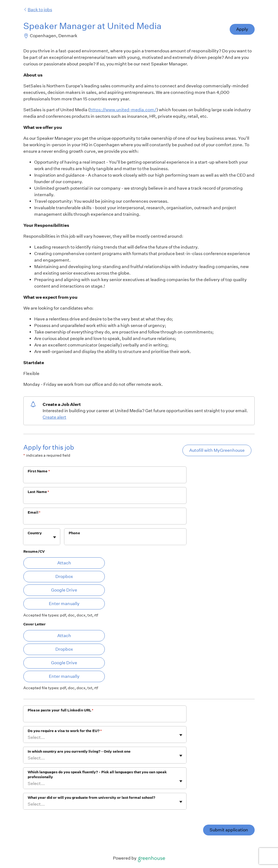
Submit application (229, 830)
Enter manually (64, 604)
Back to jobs (38, 10)
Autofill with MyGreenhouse (217, 450)
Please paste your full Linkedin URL (61, 710)
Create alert (54, 417)
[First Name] (105, 478)
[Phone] (125, 540)
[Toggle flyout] (55, 537)
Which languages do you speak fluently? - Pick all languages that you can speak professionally (97, 775)
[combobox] (28, 540)
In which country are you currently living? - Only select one (79, 751)
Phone (74, 533)
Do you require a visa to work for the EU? (65, 731)
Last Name (39, 492)
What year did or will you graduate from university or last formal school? (91, 798)
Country (35, 533)
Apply (242, 29)
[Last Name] (105, 499)
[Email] (105, 520)
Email (34, 512)
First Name (39, 471)
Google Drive (64, 590)
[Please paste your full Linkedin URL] (105, 717)
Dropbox (64, 576)
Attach (64, 563)
